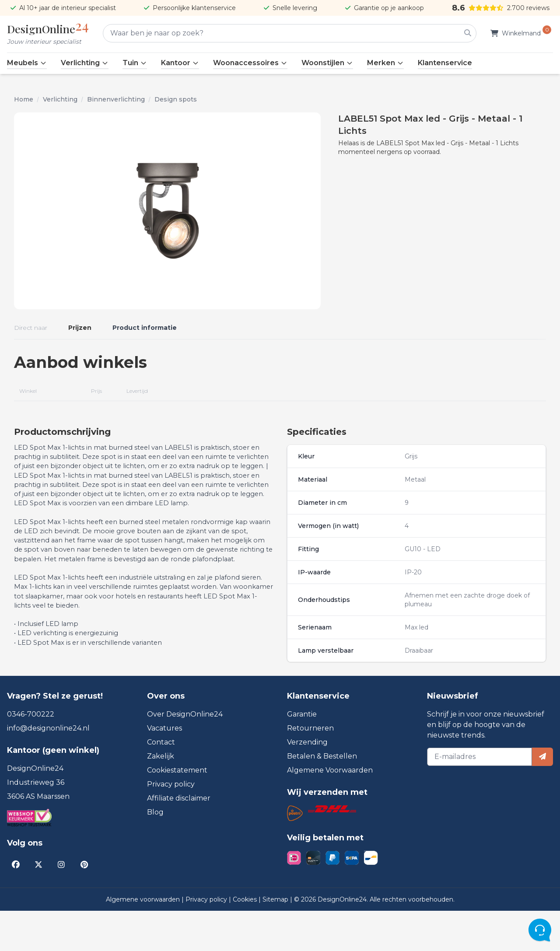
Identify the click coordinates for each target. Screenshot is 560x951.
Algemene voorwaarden (144, 940)
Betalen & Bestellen (322, 796)
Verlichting (85, 63)
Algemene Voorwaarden (330, 810)
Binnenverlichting (116, 99)
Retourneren (310, 768)
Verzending (307, 782)
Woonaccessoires (250, 63)
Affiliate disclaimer (179, 838)
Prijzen (80, 328)
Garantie (302, 754)
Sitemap (276, 940)
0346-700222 (31, 754)
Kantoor (180, 63)
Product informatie (145, 328)
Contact (161, 782)
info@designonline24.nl (48, 768)
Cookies (246, 940)
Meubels (27, 63)
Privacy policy (171, 824)
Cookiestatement (177, 810)
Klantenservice (445, 63)
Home (24, 99)
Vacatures (164, 768)
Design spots (176, 99)
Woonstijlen (327, 63)
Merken (385, 63)
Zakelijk (161, 796)
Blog (155, 852)
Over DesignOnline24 (185, 754)
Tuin (135, 63)
